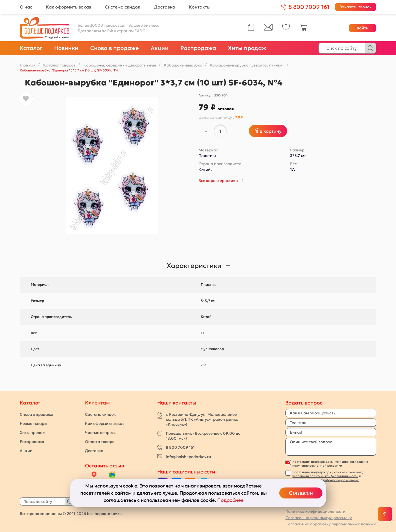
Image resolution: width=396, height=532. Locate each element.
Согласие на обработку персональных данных (331, 524)
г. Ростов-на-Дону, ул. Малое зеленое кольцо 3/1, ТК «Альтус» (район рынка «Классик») (202, 419)
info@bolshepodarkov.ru (188, 457)
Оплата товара (100, 442)
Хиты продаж (247, 48)
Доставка (165, 7)
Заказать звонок (356, 7)
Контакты (200, 7)
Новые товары (34, 423)
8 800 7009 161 (180, 447)
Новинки (66, 48)
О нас (26, 7)
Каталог (31, 48)
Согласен (301, 493)
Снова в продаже (115, 48)
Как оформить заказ (68, 7)
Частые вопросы (101, 433)
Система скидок (123, 7)
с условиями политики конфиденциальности (328, 474)
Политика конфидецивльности (315, 511)
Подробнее (230, 500)
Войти (363, 28)
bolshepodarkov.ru (104, 514)
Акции (160, 48)
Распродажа (198, 48)
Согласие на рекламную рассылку (319, 518)
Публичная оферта (304, 505)
